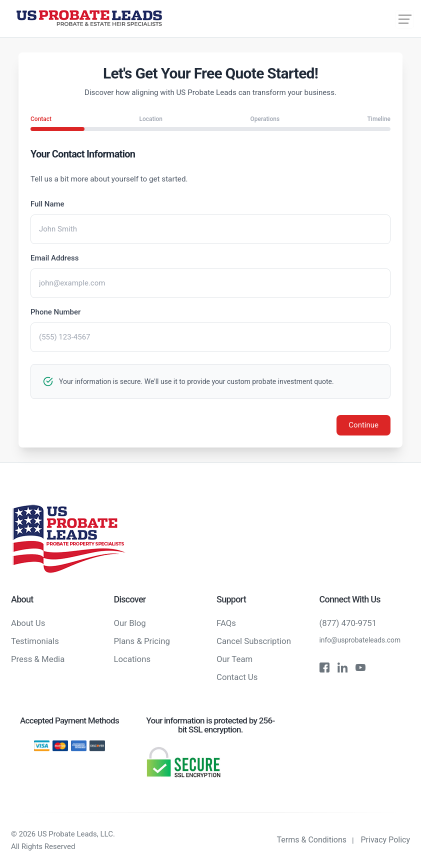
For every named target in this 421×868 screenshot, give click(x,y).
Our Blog (130, 623)
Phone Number (55, 312)
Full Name (47, 204)
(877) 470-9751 (348, 623)
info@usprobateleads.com (360, 640)
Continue (363, 425)
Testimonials (35, 641)
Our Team (234, 659)
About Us (28, 623)
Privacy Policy (386, 840)
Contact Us (237, 677)
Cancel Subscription (254, 641)
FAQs (226, 623)
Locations (132, 659)
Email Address (55, 258)
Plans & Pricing (142, 641)
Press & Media (38, 659)
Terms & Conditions (312, 840)
